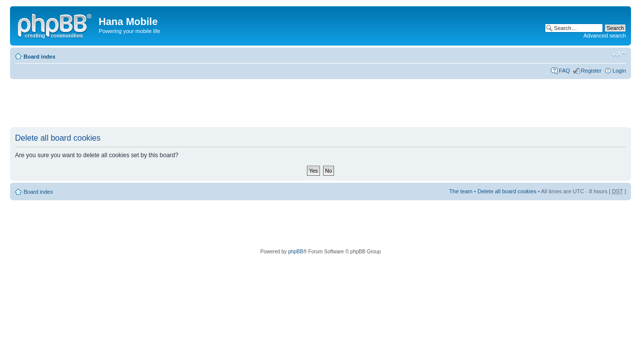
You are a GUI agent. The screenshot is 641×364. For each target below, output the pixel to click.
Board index (40, 57)
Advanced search (605, 36)
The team (461, 191)
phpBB (295, 252)
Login (619, 71)
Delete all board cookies (507, 191)
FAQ (564, 71)
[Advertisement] (192, 104)
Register (591, 71)
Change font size (619, 55)
